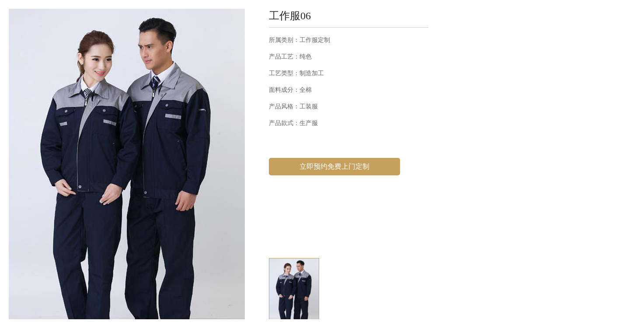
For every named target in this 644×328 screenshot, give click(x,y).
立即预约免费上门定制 (334, 166)
